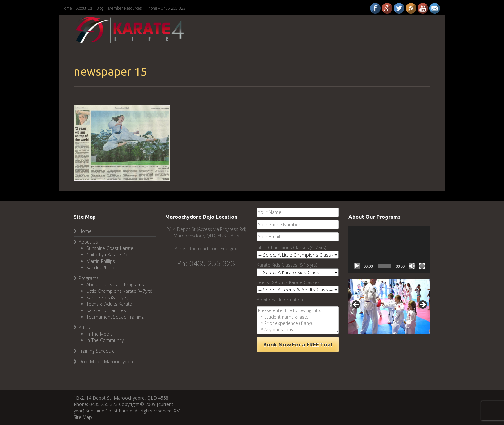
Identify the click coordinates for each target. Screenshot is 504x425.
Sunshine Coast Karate (110, 248)
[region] (389, 307)
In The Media (100, 334)
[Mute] (412, 266)
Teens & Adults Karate (109, 304)
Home (67, 8)
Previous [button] (356, 305)
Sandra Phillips (102, 268)
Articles (86, 327)
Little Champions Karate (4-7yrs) (119, 291)
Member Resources (125, 8)
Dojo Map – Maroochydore (107, 361)
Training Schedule (97, 351)
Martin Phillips (101, 261)
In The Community (105, 340)
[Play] (357, 266)
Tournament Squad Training (115, 317)
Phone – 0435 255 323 (166, 8)
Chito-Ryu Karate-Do (108, 255)
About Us (84, 8)
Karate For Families (106, 310)
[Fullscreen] (422, 266)
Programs (89, 278)
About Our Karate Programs (115, 285)
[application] (389, 249)
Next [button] (422, 305)
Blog (100, 8)
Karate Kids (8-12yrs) (107, 297)
